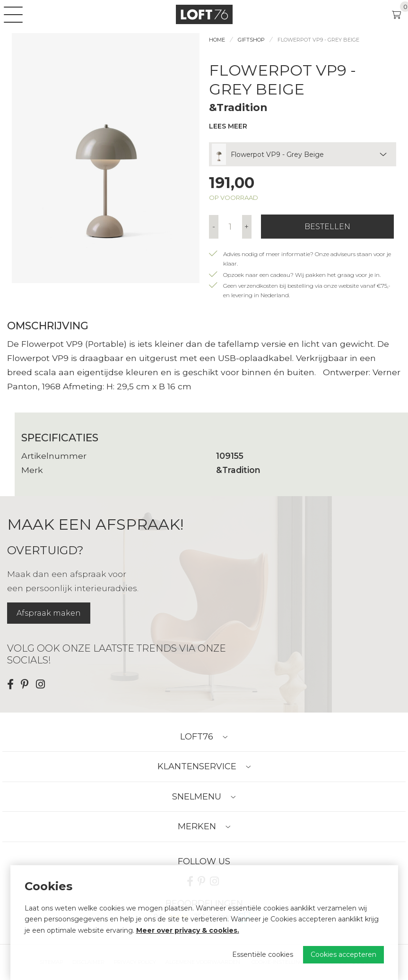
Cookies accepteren (343, 954)
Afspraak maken (49, 613)
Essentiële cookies (263, 954)
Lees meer (228, 126)
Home (217, 40)
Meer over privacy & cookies (187, 930)
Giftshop (251, 40)
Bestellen (327, 227)
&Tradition (238, 107)
